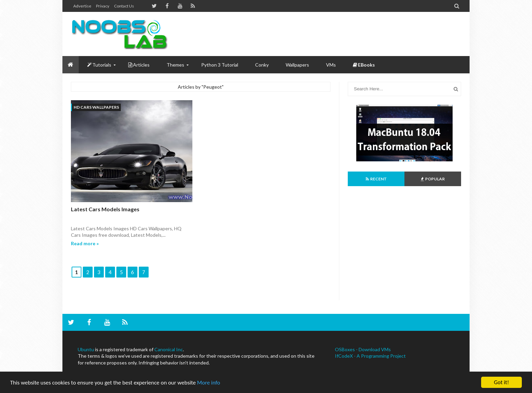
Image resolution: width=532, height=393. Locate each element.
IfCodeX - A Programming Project (370, 356)
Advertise (82, 6)
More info (209, 383)
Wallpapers (297, 65)
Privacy (103, 6)
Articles (139, 65)
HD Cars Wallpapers (96, 107)
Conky (262, 65)
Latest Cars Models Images (105, 209)
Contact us (124, 6)
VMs (331, 65)
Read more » (85, 243)
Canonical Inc (169, 349)
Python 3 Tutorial (220, 65)
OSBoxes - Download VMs (363, 349)
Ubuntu (86, 349)
